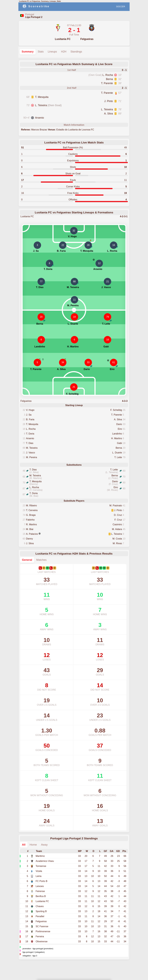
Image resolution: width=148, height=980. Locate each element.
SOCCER (121, 7)
